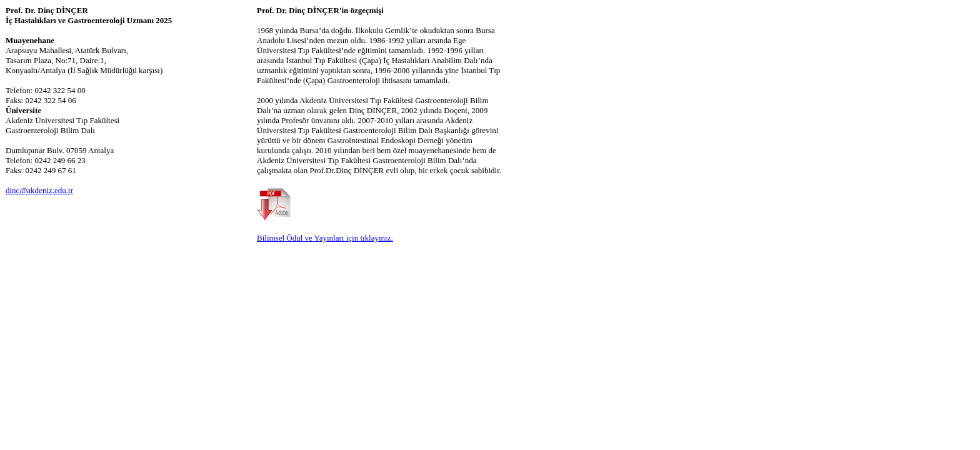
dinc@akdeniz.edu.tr (39, 190)
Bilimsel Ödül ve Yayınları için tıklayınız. (325, 238)
